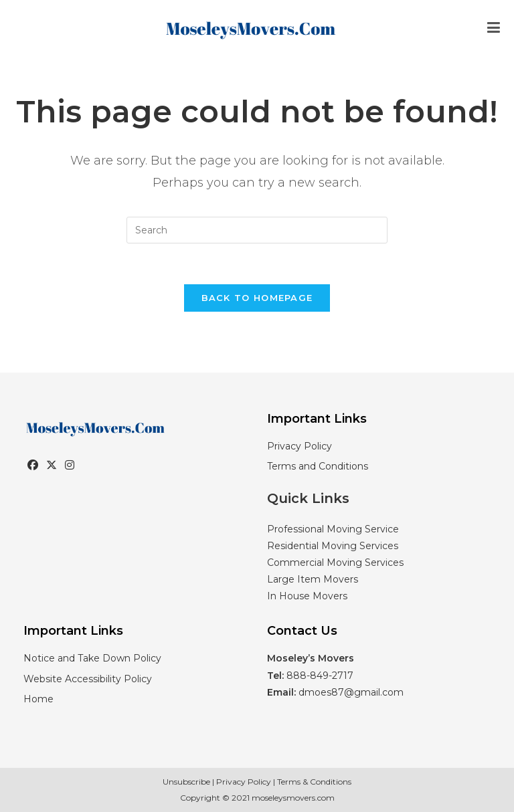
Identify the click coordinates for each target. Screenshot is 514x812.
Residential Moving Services (333, 546)
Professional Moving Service (333, 529)
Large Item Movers (313, 579)
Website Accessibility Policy (88, 679)
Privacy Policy (299, 446)
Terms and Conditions (318, 466)
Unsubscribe (186, 782)
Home (38, 699)
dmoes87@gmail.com (351, 692)
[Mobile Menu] (494, 28)
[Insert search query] (257, 230)
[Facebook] (33, 466)
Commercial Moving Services (335, 563)
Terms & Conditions (314, 782)
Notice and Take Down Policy (92, 658)
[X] (52, 466)
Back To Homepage (257, 298)
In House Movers (307, 596)
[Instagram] (70, 466)
